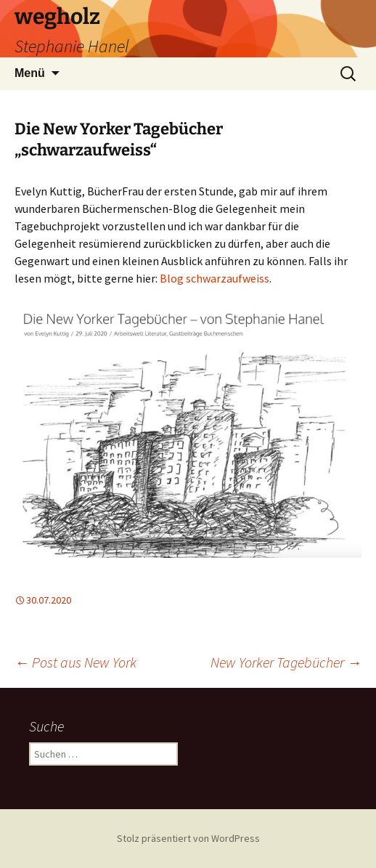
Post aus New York (75, 662)
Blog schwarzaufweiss (214, 278)
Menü (30, 73)
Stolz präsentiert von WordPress (188, 838)
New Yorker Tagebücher (286, 662)
